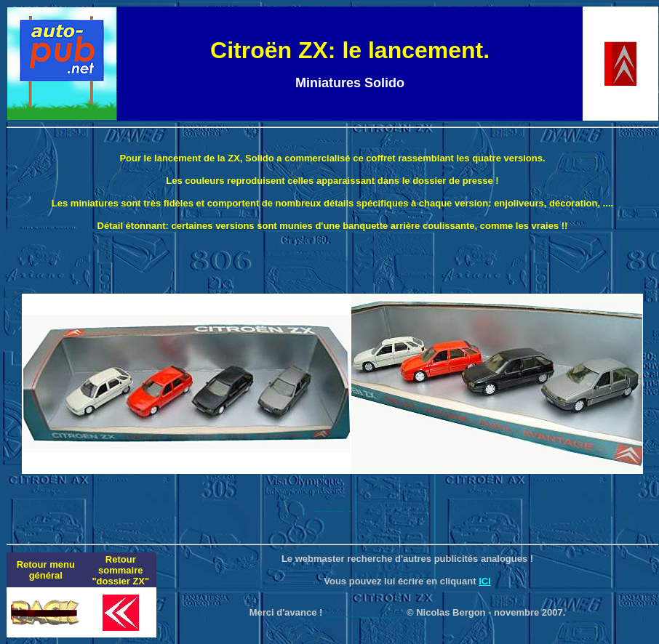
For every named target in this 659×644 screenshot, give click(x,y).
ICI (485, 581)
